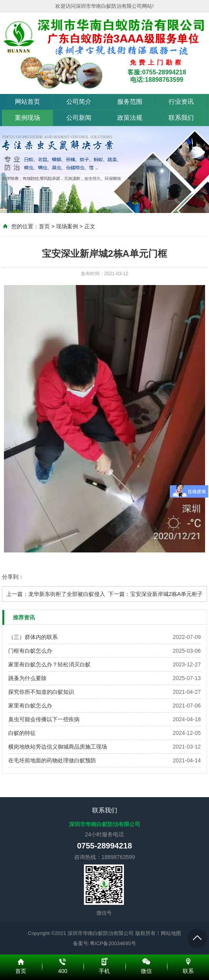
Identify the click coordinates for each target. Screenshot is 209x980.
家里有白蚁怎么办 (30, 706)
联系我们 (181, 118)
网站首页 (27, 102)
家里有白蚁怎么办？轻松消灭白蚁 (49, 664)
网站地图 (171, 933)
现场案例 (67, 226)
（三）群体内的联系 (33, 637)
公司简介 (79, 102)
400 (63, 960)
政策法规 (130, 118)
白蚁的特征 (22, 733)
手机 (104, 960)
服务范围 (130, 102)
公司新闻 (79, 118)
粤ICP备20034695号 (113, 943)
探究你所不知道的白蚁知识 (41, 692)
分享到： (13, 577)
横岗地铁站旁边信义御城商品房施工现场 (58, 747)
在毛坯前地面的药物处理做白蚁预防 (52, 760)
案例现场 (27, 118)
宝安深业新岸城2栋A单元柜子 (166, 594)
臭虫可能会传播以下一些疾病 (44, 719)
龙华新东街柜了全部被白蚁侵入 (67, 594)
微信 (146, 960)
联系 (188, 960)
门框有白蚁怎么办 (30, 651)
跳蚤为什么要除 (27, 678)
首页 (44, 226)
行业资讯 (181, 102)
